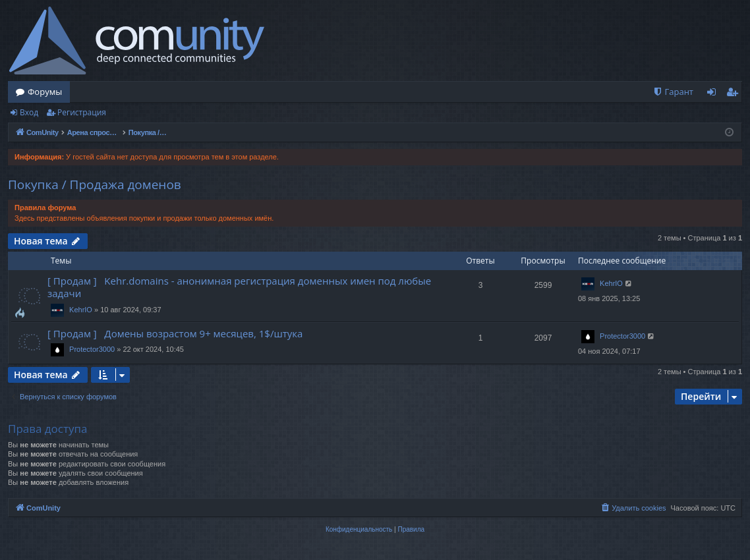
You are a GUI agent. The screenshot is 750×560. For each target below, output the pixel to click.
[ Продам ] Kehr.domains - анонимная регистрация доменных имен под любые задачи (239, 287)
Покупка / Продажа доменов (95, 184)
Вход (29, 112)
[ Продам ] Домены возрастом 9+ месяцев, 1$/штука (175, 333)
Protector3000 (92, 349)
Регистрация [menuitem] (735, 94)
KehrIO (81, 310)
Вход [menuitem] (714, 94)
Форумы (45, 92)
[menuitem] (673, 92)
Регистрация (82, 112)
